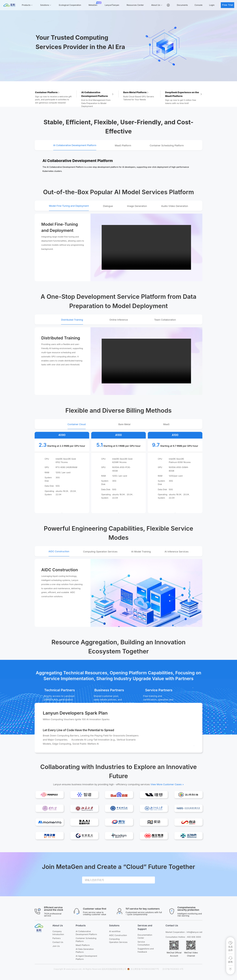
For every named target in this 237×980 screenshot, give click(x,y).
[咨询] (230, 960)
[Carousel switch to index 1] (115, 78)
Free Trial (228, 5)
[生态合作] (230, 946)
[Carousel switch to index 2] (122, 78)
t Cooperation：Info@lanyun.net (187, 932)
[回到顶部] (230, 969)
